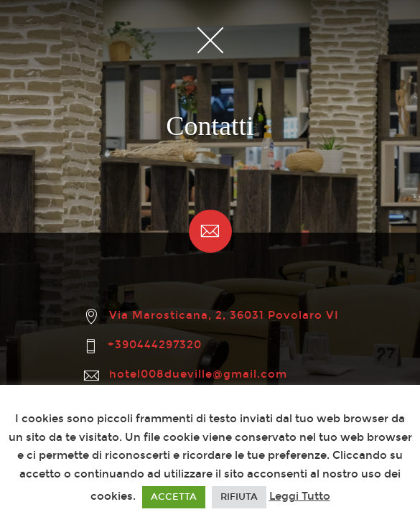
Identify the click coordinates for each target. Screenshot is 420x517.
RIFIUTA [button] (239, 497)
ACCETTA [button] (174, 497)
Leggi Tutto (300, 496)
